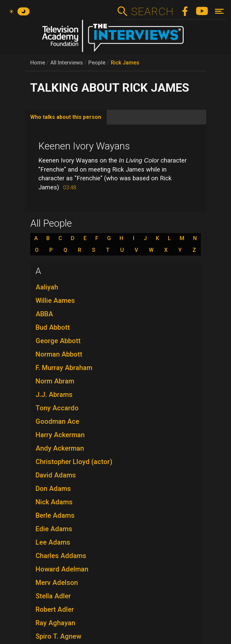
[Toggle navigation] (219, 11)
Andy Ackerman (60, 448)
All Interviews (67, 63)
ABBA (44, 314)
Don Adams (53, 489)
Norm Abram (55, 381)
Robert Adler (55, 609)
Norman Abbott (59, 354)
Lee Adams (53, 542)
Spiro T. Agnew (58, 636)
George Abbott (58, 341)
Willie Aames (55, 301)
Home (38, 63)
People (97, 63)
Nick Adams (54, 502)
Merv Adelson (57, 583)
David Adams (56, 475)
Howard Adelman (62, 569)
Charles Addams (61, 556)
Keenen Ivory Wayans (84, 146)
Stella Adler (53, 596)
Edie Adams (54, 529)
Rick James (125, 63)
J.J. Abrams (54, 395)
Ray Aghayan (55, 623)
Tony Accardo (57, 408)
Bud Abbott (53, 327)
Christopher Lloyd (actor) (74, 462)
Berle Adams (55, 515)
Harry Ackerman (60, 435)
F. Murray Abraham (64, 368)
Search (152, 11)
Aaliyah (47, 287)
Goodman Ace (57, 421)
